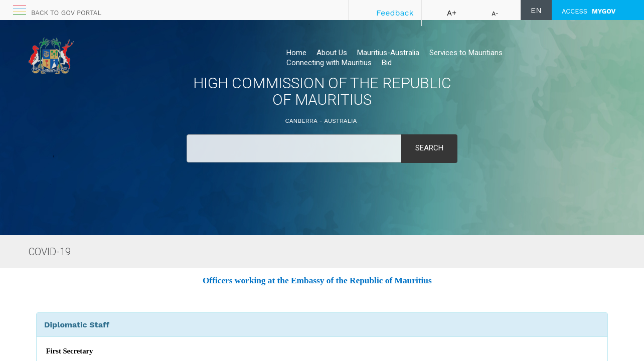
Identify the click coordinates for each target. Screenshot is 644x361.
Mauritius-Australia (388, 53)
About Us (332, 53)
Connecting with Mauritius (329, 63)
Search (429, 148)
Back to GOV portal (66, 13)
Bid (387, 63)
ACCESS (589, 11)
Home (296, 53)
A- (495, 14)
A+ (452, 13)
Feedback (395, 13)
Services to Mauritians (466, 53)
